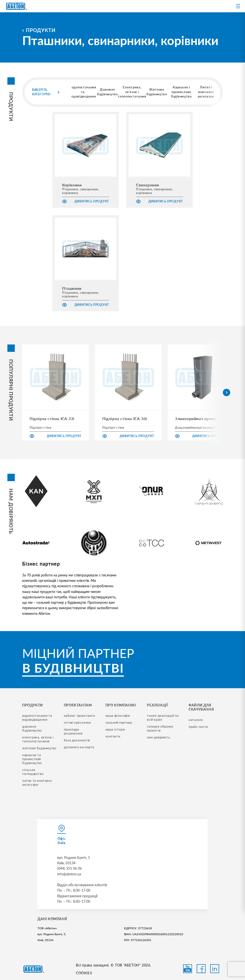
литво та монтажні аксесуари (37, 783)
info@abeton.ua (69, 874)
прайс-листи (198, 727)
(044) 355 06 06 (70, 868)
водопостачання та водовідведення (37, 718)
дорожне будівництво (32, 728)
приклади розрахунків (73, 731)
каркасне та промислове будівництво (32, 759)
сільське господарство (33, 772)
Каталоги (196, 720)
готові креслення (77, 722)
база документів (77, 740)
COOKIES (84, 973)
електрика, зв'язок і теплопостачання (38, 739)
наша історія (115, 729)
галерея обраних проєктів (160, 728)
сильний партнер (119, 722)
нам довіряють (158, 737)
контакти (113, 736)
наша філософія (118, 716)
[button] (227, 392)
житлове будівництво (39, 748)
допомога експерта (79, 747)
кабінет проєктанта (79, 716)
